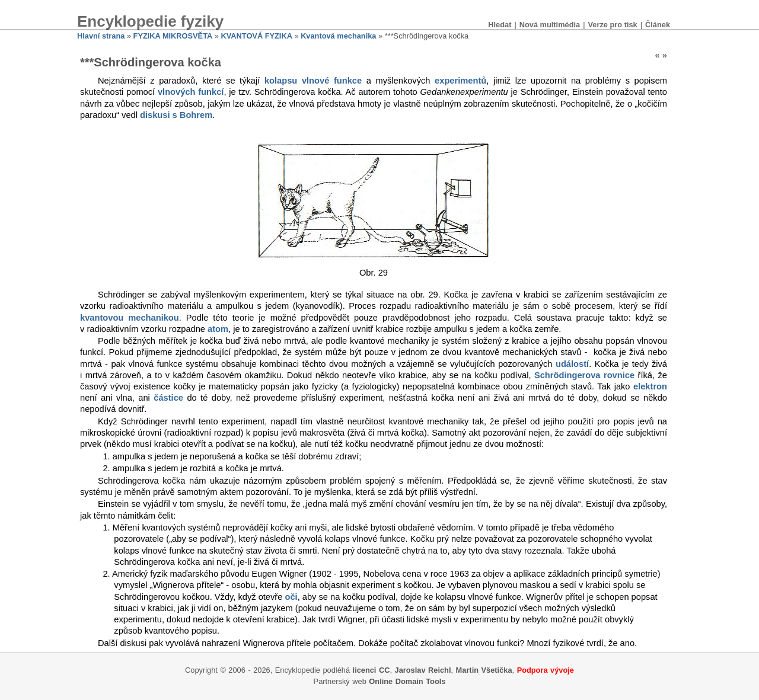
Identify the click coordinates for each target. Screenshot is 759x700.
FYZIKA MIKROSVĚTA (173, 36)
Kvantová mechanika (338, 36)
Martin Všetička (484, 670)
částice (168, 398)
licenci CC (371, 670)
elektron (650, 386)
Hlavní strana (101, 36)
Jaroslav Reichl (423, 670)
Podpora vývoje (546, 670)
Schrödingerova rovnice (584, 375)
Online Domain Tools (407, 681)
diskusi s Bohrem (176, 115)
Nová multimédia (550, 25)
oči (291, 597)
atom (218, 329)
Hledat (500, 25)
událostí (572, 364)
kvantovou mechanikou (130, 318)
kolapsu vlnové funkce (313, 81)
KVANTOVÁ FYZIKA (257, 36)
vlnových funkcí (191, 92)
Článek (658, 25)
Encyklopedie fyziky (150, 21)
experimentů (460, 81)
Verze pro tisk (612, 25)
